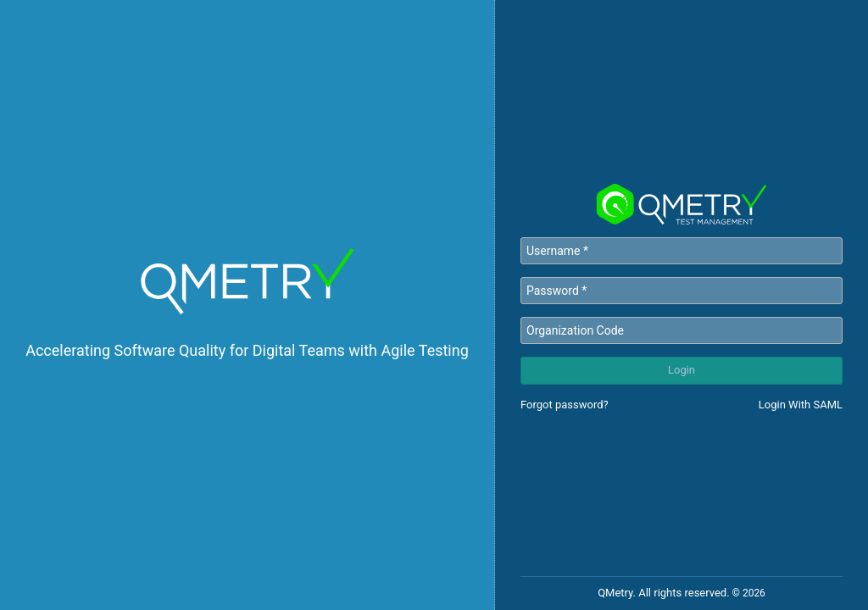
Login (682, 370)
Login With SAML (801, 405)
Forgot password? (565, 405)
